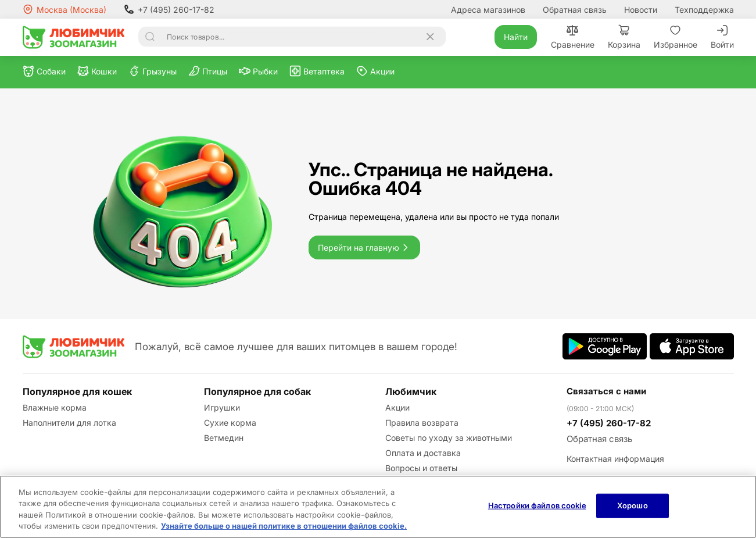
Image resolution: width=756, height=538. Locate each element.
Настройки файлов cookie (537, 505)
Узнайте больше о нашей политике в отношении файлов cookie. (284, 526)
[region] (378, 507)
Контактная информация (615, 459)
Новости (641, 10)
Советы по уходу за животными (449, 438)
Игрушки (222, 407)
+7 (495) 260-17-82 (169, 9)
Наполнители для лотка (69, 423)
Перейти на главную (364, 247)
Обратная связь (575, 10)
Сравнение (573, 37)
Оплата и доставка (423, 453)
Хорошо (633, 505)
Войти (722, 37)
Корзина (624, 37)
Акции (397, 407)
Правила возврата (422, 423)
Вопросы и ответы (421, 468)
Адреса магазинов (488, 10)
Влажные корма (55, 407)
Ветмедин (224, 438)
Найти (516, 37)
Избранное (676, 37)
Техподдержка (704, 10)
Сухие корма (230, 423)
